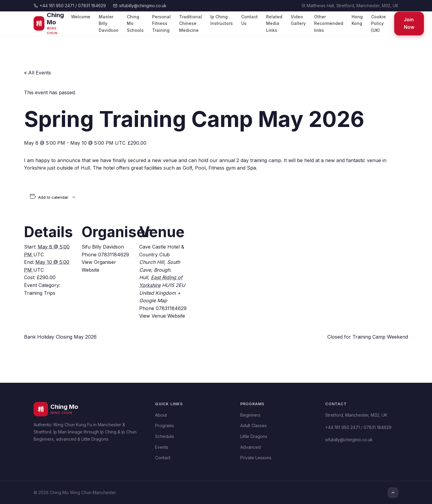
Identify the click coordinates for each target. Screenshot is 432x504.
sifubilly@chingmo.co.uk (140, 6)
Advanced (250, 447)
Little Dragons (254, 436)
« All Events (37, 73)
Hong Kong (357, 20)
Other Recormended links (329, 23)
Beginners (250, 415)
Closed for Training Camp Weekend (368, 337)
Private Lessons (256, 458)
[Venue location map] (228, 255)
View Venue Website (162, 316)
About (161, 415)
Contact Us (249, 20)
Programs (165, 426)
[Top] (393, 493)
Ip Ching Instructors (222, 20)
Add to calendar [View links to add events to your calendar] (53, 197)
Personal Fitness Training (161, 23)
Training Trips (40, 293)
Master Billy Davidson (109, 23)
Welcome (81, 17)
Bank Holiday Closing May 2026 (60, 337)
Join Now (409, 23)
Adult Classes (253, 426)
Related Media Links (274, 23)
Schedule (165, 436)
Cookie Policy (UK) (378, 23)
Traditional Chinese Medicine (190, 23)
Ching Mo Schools (135, 23)
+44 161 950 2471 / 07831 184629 (70, 6)
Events (162, 447)
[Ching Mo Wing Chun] (51, 23)
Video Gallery (298, 20)
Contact (163, 458)
